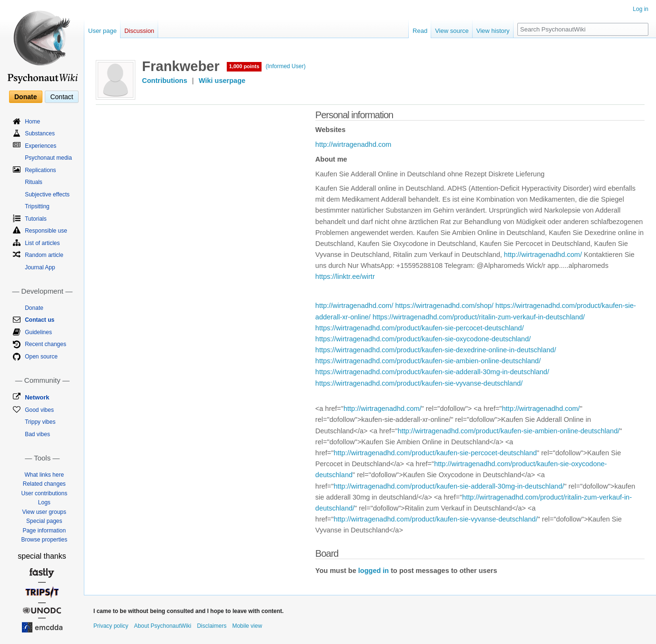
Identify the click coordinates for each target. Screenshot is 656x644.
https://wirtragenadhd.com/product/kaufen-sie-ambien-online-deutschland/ (428, 361)
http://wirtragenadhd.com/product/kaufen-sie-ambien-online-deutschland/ (509, 431)
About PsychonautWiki (162, 626)
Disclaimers (212, 626)
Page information (44, 531)
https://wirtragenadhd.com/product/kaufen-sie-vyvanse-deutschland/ (419, 383)
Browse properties (44, 540)
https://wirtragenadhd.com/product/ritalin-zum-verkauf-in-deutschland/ (479, 317)
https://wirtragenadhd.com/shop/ (444, 306)
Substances (40, 133)
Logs (44, 502)
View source (452, 31)
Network (37, 397)
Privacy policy (111, 626)
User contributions (44, 493)
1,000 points (244, 66)
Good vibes (39, 410)
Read (420, 31)
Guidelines (38, 332)
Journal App (40, 267)
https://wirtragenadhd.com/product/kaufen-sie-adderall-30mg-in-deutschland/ (432, 372)
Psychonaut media (48, 158)
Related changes (44, 484)
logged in (373, 571)
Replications (40, 170)
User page (102, 31)
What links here (44, 475)
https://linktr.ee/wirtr (345, 276)
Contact (61, 97)
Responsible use (46, 231)
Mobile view (247, 626)
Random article (44, 255)
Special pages (44, 521)
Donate (25, 97)
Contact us (40, 320)
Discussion (139, 31)
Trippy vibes (40, 422)
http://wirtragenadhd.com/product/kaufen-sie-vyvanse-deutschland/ (435, 519)
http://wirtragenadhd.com (353, 144)
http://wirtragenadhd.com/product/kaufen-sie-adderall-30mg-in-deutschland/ (449, 486)
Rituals (34, 182)
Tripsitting (37, 206)
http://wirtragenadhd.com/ (543, 255)
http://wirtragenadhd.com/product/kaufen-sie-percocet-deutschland (435, 453)
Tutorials (36, 219)
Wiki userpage (222, 81)
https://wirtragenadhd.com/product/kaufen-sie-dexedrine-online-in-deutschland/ (436, 350)
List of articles (42, 243)
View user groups (45, 512)
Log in (641, 9)
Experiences (40, 146)
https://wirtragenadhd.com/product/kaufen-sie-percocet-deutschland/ (420, 328)
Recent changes (45, 344)
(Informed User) (285, 66)
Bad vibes (37, 434)
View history (493, 31)
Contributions (165, 81)
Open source (41, 357)
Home (32, 122)
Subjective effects (47, 194)
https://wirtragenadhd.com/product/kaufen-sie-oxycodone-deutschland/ (423, 339)
